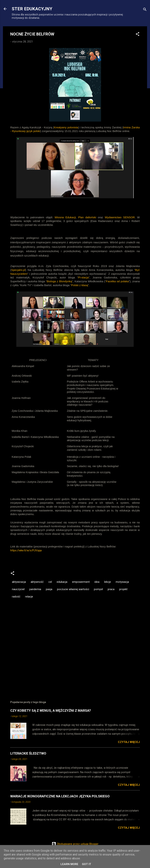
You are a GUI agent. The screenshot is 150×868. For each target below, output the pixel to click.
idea (97, 582)
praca (111, 589)
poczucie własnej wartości (73, 589)
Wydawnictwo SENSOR (120, 217)
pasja (49, 589)
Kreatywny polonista (66, 127)
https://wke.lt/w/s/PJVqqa (26, 550)
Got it (87, 864)
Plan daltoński (87, 217)
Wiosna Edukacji (65, 217)
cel (50, 582)
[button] (138, 35)
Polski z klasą (79, 285)
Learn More (69, 864)
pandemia (35, 589)
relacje (29, 597)
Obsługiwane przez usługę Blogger (75, 844)
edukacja (62, 582)
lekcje (108, 582)
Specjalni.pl (18, 270)
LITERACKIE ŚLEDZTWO (28, 753)
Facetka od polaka (117, 281)
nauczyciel (18, 589)
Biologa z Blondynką (59, 281)
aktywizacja (19, 582)
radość (16, 597)
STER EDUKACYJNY (32, 9)
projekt (123, 589)
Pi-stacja (83, 277)
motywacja (122, 582)
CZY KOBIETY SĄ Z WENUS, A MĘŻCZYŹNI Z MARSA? (51, 710)
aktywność (37, 582)
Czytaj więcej (129, 742)
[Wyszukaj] (145, 10)
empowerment (81, 582)
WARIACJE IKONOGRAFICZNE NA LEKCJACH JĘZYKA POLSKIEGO (60, 796)
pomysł (98, 589)
